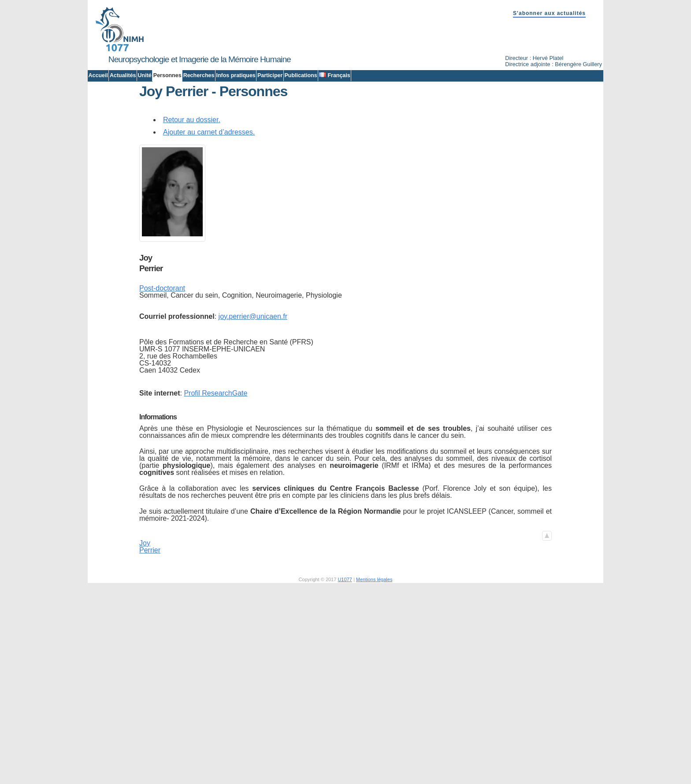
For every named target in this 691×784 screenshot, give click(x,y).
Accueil (98, 75)
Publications (301, 75)
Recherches (199, 75)
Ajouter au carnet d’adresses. (209, 218)
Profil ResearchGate (215, 479)
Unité (145, 75)
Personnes (167, 75)
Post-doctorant (162, 374)
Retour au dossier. (192, 206)
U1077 (345, 665)
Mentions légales (374, 665)
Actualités (123, 75)
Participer (270, 75)
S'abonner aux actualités (549, 13)
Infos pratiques (236, 75)
